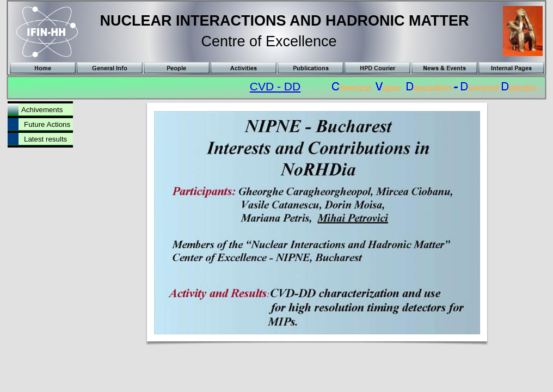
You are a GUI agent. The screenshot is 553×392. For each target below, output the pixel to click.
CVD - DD (275, 86)
